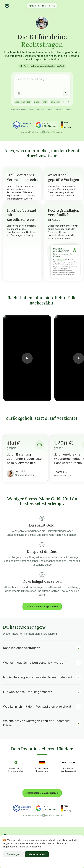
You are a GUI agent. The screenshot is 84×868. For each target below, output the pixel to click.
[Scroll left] (64, 102)
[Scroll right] (68, 102)
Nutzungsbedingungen (60, 110)
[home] (14, 6)
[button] (79, 6)
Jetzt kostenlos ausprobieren (42, 606)
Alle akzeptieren (37, 854)
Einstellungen (13, 854)
